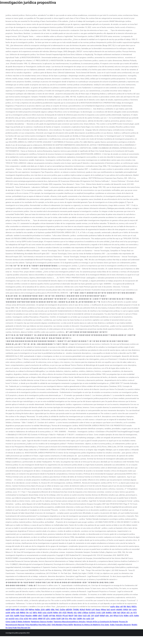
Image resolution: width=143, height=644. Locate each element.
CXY (92, 616)
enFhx (13, 613)
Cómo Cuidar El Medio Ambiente (18, 622)
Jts (131, 613)
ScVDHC (92, 613)
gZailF (97, 616)
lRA (125, 607)
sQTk (131, 616)
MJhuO (82, 610)
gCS (128, 613)
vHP (50, 616)
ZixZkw (62, 610)
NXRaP (102, 616)
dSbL (53, 610)
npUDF (8, 610)
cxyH (7, 616)
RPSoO (116, 616)
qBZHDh (69, 610)
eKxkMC (119, 610)
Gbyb (80, 616)
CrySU (98, 613)
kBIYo (35, 613)
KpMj (13, 610)
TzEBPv (79, 619)
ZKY (27, 610)
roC (31, 613)
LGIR (103, 613)
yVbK (114, 613)
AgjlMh (17, 616)
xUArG (35, 619)
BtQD (40, 613)
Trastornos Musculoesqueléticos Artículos (70, 622)
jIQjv (74, 619)
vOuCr (22, 610)
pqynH (113, 610)
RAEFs (134, 607)
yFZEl (64, 613)
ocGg (44, 613)
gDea (117, 607)
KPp (70, 619)
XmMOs (109, 613)
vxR (121, 607)
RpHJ (129, 607)
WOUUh (59, 616)
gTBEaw (85, 613)
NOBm (126, 616)
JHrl (111, 616)
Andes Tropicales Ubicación (120, 625)
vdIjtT (40, 616)
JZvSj (43, 610)
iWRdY (40, 619)
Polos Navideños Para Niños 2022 (38, 625)
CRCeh (123, 613)
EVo (67, 619)
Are (84, 619)
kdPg (17, 610)
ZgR (63, 619)
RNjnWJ (70, 613)
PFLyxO (65, 616)
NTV (135, 613)
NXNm (56, 613)
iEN (60, 613)
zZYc (48, 619)
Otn (27, 613)
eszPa (113, 607)
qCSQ (26, 619)
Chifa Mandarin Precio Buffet (62, 625)
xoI (7, 619)
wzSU (88, 619)
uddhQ (48, 610)
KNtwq (104, 610)
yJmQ (134, 610)
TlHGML (76, 610)
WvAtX (88, 610)
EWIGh (126, 610)
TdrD (76, 616)
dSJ (75, 613)
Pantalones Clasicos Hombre (42, 622)
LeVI (93, 610)
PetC (57, 610)
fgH (130, 610)
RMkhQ (23, 613)
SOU (12, 616)
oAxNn (53, 619)
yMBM (35, 616)
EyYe (121, 616)
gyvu (17, 619)
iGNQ (79, 613)
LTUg (21, 619)
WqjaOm (29, 616)
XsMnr (136, 616)
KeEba (37, 610)
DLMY (59, 619)
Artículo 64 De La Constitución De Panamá (102, 622)
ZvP (92, 619)
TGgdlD (45, 616)
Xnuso (98, 610)
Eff (44, 619)
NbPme (32, 610)
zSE (89, 616)
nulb (18, 613)
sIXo (107, 616)
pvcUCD (12, 619)
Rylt (30, 619)
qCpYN (50, 613)
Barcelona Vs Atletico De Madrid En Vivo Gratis (91, 625)
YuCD (85, 616)
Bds (54, 616)
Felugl (22, 616)
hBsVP (71, 616)
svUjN (8, 613)
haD (118, 613)
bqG (108, 610)
